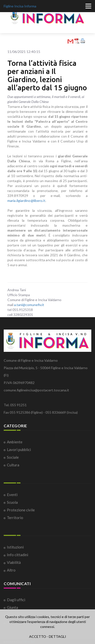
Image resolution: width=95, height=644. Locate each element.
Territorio (15, 518)
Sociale (13, 457)
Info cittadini (18, 555)
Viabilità (14, 562)
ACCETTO (38, 636)
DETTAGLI (57, 636)
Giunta (12, 607)
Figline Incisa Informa (20, 6)
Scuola (12, 502)
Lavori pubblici (19, 450)
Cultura (13, 465)
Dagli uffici (16, 600)
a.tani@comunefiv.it (29, 305)
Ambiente (15, 442)
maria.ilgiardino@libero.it (26, 201)
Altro (11, 570)
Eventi (12, 495)
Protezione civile (21, 510)
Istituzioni (15, 547)
